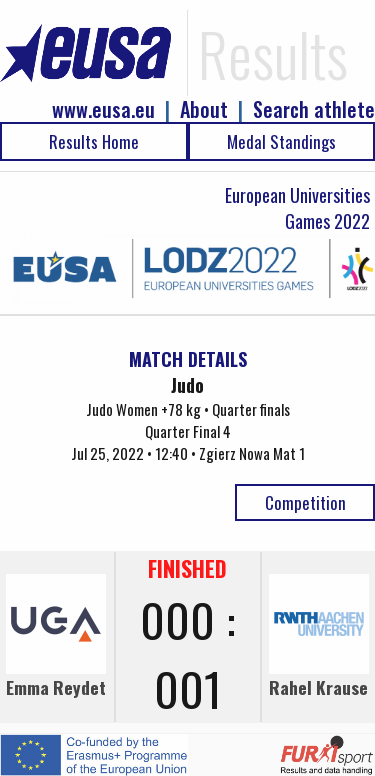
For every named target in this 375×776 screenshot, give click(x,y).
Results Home (94, 141)
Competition (305, 502)
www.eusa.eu (103, 109)
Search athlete (314, 109)
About (204, 109)
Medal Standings (281, 141)
